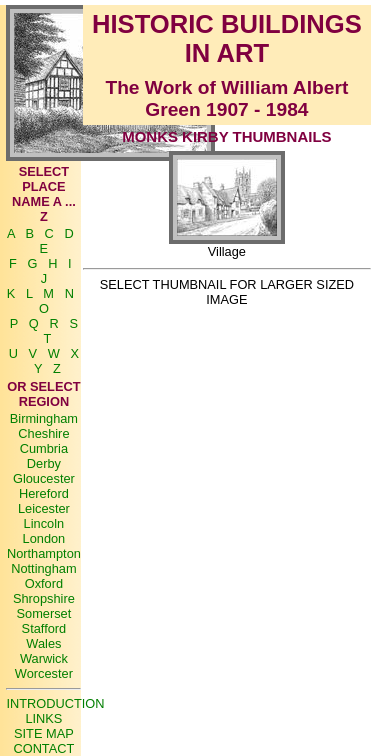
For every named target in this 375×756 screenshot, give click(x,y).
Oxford (44, 583)
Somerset (44, 613)
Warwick (44, 658)
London (44, 538)
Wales (43, 643)
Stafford (44, 628)
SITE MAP (44, 733)
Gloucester (44, 478)
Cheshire (43, 433)
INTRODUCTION (55, 703)
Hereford (44, 493)
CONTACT (43, 748)
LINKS (43, 718)
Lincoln (44, 523)
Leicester (44, 508)
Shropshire (44, 598)
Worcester (44, 673)
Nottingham (43, 568)
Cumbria (44, 448)
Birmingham (44, 418)
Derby (44, 463)
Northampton (44, 553)
